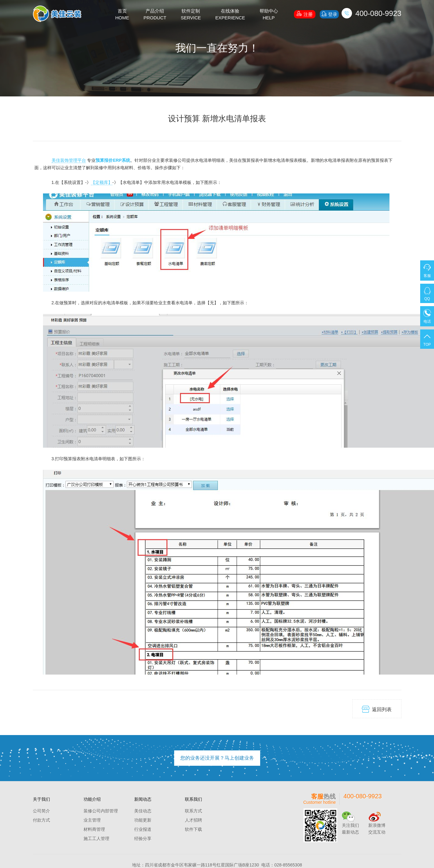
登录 (329, 14)
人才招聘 (194, 820)
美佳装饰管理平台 (69, 160)
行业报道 (143, 829)
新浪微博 (377, 825)
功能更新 (143, 820)
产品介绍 (155, 15)
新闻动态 (143, 799)
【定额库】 (102, 182)
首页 (122, 15)
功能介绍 (92, 799)
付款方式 (41, 820)
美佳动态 (143, 811)
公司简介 (41, 811)
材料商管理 (94, 829)
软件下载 (194, 829)
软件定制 (191, 15)
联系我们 (194, 799)
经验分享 (143, 839)
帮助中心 (269, 15)
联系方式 (194, 811)
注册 (305, 14)
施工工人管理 (96, 839)
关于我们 (41, 799)
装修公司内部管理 (101, 811)
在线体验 (230, 15)
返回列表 (377, 709)
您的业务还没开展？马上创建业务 (217, 758)
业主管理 (92, 820)
